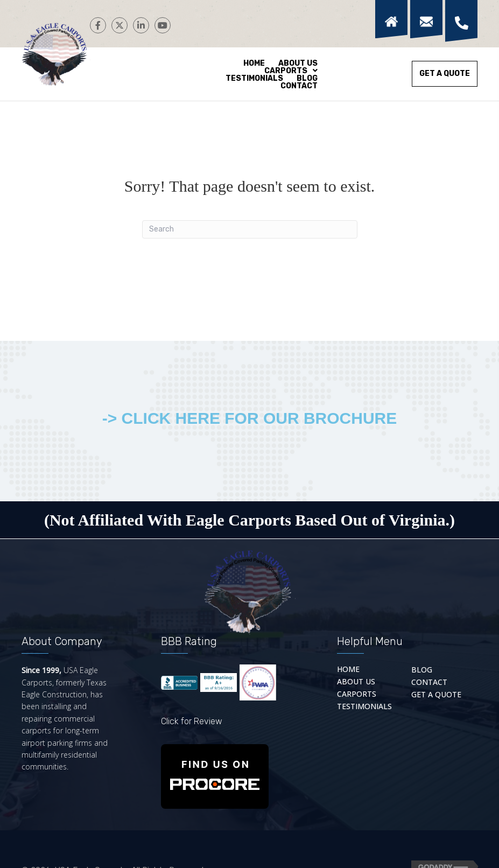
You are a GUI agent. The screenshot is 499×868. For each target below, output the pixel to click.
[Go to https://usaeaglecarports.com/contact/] (425, 19)
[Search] (250, 229)
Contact (429, 681)
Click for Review (192, 721)
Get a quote (436, 694)
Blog (422, 669)
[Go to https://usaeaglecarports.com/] (390, 19)
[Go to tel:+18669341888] (460, 21)
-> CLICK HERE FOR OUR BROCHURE (250, 418)
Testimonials (364, 706)
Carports (357, 693)
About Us (356, 681)
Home (348, 668)
